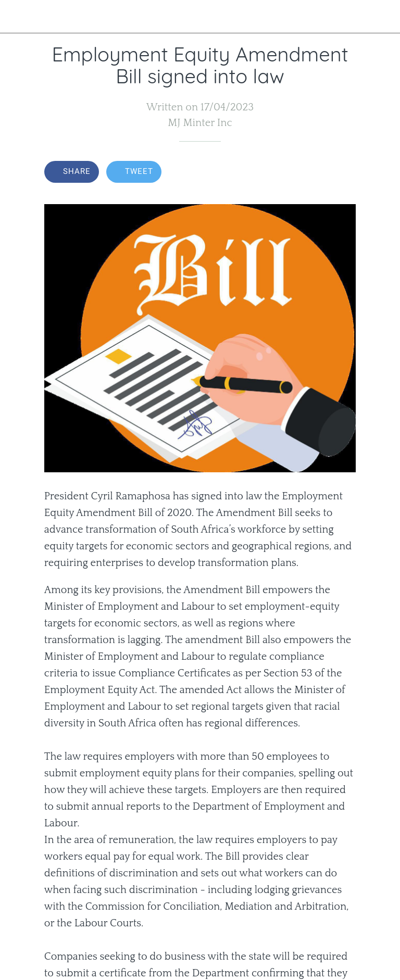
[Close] (17, 17)
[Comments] (343, 173)
